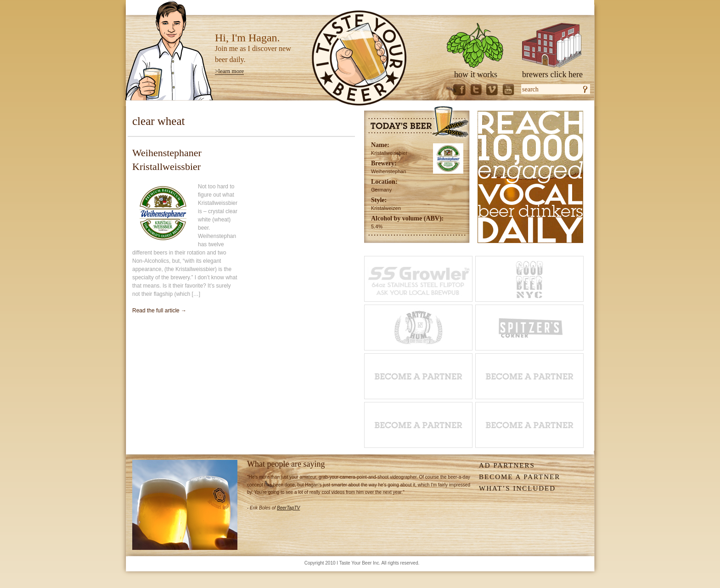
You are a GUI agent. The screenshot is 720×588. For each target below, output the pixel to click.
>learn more (229, 71)
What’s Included (517, 488)
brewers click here (552, 74)
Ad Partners (507, 465)
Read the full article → (159, 311)
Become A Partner (520, 477)
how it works (476, 74)
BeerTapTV (288, 508)
